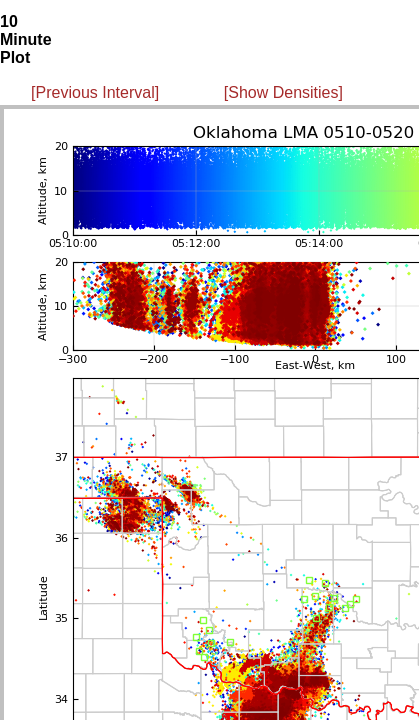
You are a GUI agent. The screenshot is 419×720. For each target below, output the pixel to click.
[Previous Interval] (95, 92)
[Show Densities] (283, 92)
